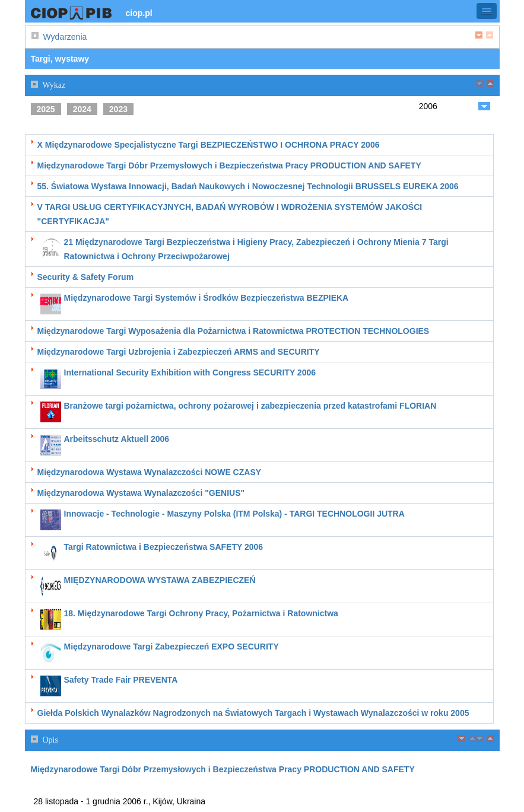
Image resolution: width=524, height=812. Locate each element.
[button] (486, 11)
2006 (428, 106)
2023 (118, 109)
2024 (82, 109)
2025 (46, 109)
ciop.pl (139, 13)
